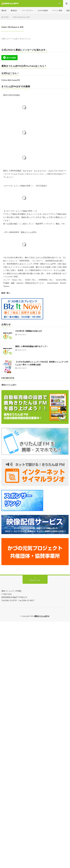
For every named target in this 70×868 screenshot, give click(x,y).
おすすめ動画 (43, 10)
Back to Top (35, 580)
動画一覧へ (6, 293)
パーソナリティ (28, 10)
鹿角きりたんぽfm (9, 385)
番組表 (4, 10)
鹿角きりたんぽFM (42, 616)
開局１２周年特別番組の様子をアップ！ (32, 346)
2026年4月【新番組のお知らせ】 (29, 331)
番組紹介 (14, 10)
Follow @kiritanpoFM (11, 80)
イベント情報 (57, 10)
